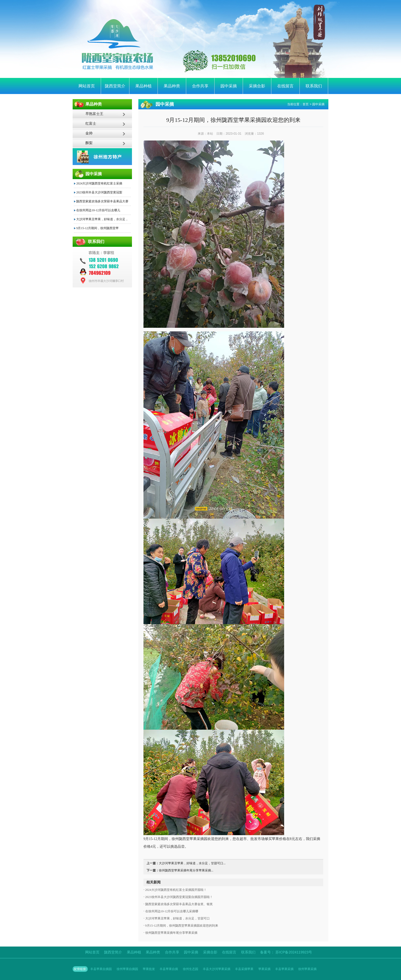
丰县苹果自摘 (169, 969)
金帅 (89, 133)
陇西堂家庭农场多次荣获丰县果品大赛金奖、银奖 (179, 904)
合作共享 (200, 86)
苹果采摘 (264, 969)
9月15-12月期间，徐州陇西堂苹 (97, 228)
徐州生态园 (191, 969)
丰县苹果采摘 (284, 969)
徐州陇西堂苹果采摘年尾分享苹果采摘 (171, 933)
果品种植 (143, 86)
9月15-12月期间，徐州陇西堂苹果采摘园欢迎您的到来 (181, 926)
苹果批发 (149, 969)
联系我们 (314, 86)
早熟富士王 (94, 114)
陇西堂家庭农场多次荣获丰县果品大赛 (102, 201)
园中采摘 (229, 86)
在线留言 (285, 86)
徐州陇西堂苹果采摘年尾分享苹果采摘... (186, 870)
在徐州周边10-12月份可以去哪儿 (98, 210)
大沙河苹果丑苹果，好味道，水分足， (102, 219)
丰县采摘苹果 (244, 969)
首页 (306, 104)
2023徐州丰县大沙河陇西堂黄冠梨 (99, 192)
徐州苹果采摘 (307, 969)
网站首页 (87, 86)
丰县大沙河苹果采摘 (217, 969)
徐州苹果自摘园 (127, 969)
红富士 (91, 124)
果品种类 (172, 86)
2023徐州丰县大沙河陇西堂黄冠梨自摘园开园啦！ (179, 897)
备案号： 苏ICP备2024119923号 (286, 952)
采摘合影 (257, 86)
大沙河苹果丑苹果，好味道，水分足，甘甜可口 (177, 918)
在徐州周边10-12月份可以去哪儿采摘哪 (171, 911)
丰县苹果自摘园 (101, 969)
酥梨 (89, 143)
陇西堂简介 (115, 86)
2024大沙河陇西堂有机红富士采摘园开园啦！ (176, 890)
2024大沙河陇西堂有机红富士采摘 (99, 183)
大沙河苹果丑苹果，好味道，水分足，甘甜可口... (192, 863)
